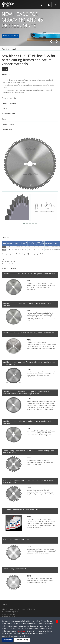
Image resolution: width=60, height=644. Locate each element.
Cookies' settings (22, 640)
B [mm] (29, 243)
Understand (8, 640)
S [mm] (32, 243)
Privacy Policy (21, 631)
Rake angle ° (43, 243)
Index (16, 243)
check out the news (10, 36)
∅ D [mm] (22, 243)
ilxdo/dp (47, 243)
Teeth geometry (39, 243)
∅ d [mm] (26, 243)
